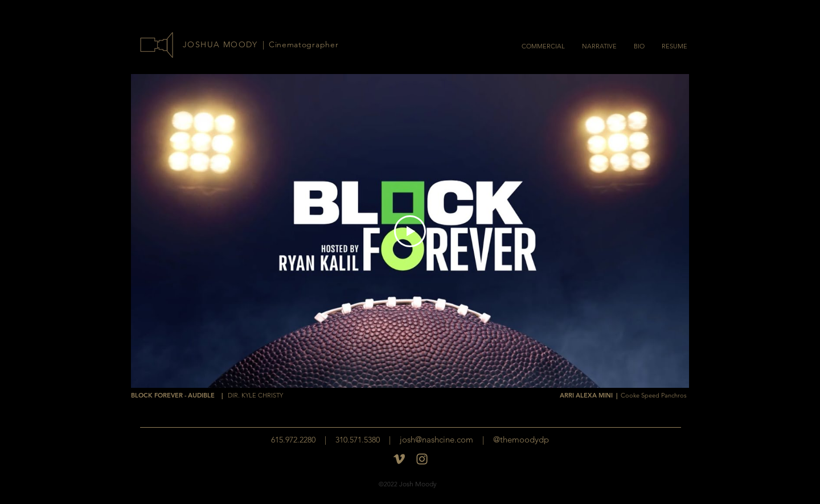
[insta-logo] (422, 459)
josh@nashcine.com (436, 439)
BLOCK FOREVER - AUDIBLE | (207, 395)
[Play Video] (410, 231)
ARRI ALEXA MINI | (623, 395)
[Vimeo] (399, 459)
